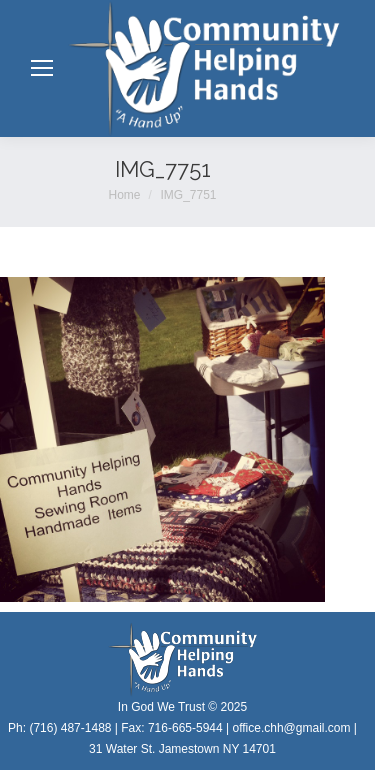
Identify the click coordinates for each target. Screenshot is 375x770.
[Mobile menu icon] (42, 68)
